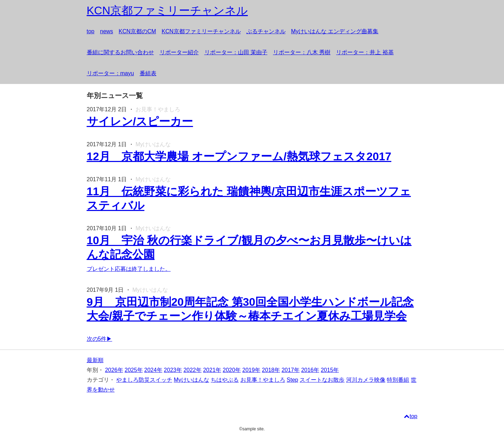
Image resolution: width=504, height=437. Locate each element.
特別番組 (398, 380)
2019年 (251, 370)
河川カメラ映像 (366, 380)
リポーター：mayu (110, 73)
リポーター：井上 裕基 (365, 52)
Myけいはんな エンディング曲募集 (335, 31)
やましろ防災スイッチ (144, 380)
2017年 (290, 370)
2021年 (212, 370)
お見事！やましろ (263, 380)
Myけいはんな (191, 380)
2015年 (330, 370)
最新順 (95, 360)
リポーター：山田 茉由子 (236, 52)
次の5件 (97, 339)
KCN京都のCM (137, 31)
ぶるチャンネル (266, 31)
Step (292, 380)
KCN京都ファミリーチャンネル (201, 31)
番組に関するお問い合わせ (120, 52)
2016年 (310, 370)
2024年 (153, 370)
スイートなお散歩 (322, 380)
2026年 (114, 370)
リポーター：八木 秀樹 (302, 52)
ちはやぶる (225, 380)
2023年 (173, 370)
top (91, 31)
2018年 (271, 370)
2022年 (192, 370)
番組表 (148, 73)
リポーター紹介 (179, 52)
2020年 (232, 370)
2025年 (134, 370)
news (107, 31)
